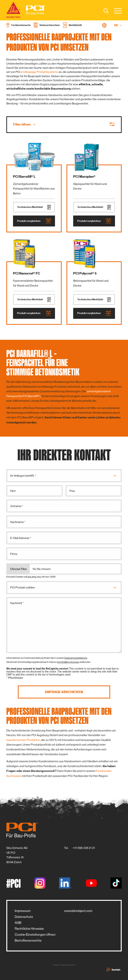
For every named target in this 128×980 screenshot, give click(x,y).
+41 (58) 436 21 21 (84, 848)
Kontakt (113, 970)
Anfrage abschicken (64, 692)
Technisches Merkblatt (34, 207)
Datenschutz (24, 917)
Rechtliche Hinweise (29, 929)
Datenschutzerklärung (76, 658)
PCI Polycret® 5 (85, 273)
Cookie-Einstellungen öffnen (35, 935)
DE (118, 25)
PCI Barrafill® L (24, 177)
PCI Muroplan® (84, 177)
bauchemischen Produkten (23, 740)
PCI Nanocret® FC (27, 273)
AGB (18, 923)
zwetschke (71, 965)
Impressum (23, 911)
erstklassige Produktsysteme (39, 72)
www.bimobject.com (78, 911)
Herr (13, 491)
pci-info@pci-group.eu (68, 662)
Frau (72, 491)
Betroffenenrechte (28, 940)
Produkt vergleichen (34, 221)
